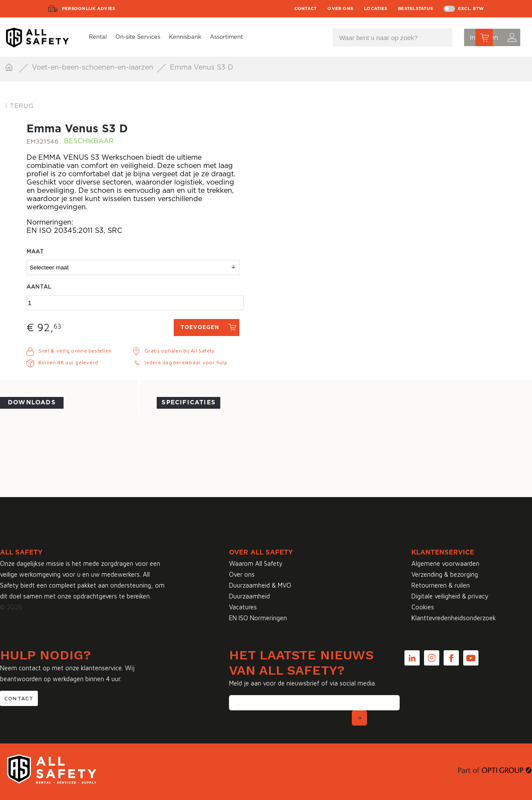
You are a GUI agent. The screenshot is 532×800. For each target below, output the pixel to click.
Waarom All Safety (256, 563)
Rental (98, 37)
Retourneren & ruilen (441, 585)
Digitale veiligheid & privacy (450, 596)
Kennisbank (185, 37)
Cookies (423, 607)
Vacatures (243, 607)
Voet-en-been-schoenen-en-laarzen (94, 67)
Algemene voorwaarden (445, 563)
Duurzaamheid (249, 596)
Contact (306, 9)
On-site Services (138, 37)
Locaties (375, 9)
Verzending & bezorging (445, 574)
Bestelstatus (415, 9)
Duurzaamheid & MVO (260, 585)
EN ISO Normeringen (258, 618)
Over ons (340, 9)
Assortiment (226, 37)
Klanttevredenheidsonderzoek (454, 618)
